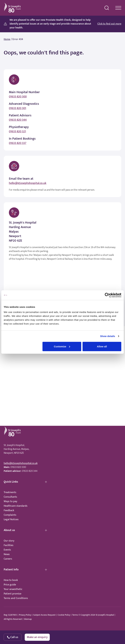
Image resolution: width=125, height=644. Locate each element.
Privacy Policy (25, 615)
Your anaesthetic (13, 589)
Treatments (10, 492)
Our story (9, 541)
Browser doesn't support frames (62, 371)
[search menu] (107, 8)
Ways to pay (10, 501)
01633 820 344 (18, 120)
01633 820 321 (17, 132)
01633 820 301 (18, 108)
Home (7, 39)
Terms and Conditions (16, 598)
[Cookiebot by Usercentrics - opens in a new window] (107, 295)
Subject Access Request (44, 615)
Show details (108, 336)
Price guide (10, 585)
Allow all (102, 346)
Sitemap (28, 619)
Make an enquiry (37, 637)
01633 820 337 (18, 143)
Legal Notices (11, 519)
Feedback (9, 510)
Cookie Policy (64, 615)
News (7, 554)
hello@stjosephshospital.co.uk (28, 183)
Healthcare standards (16, 506)
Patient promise (13, 594)
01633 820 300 (18, 97)
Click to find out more (109, 24)
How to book (11, 580)
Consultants (10, 497)
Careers (8, 559)
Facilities (9, 545)
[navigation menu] (118, 8)
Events (7, 550)
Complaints (10, 515)
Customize (62, 346)
